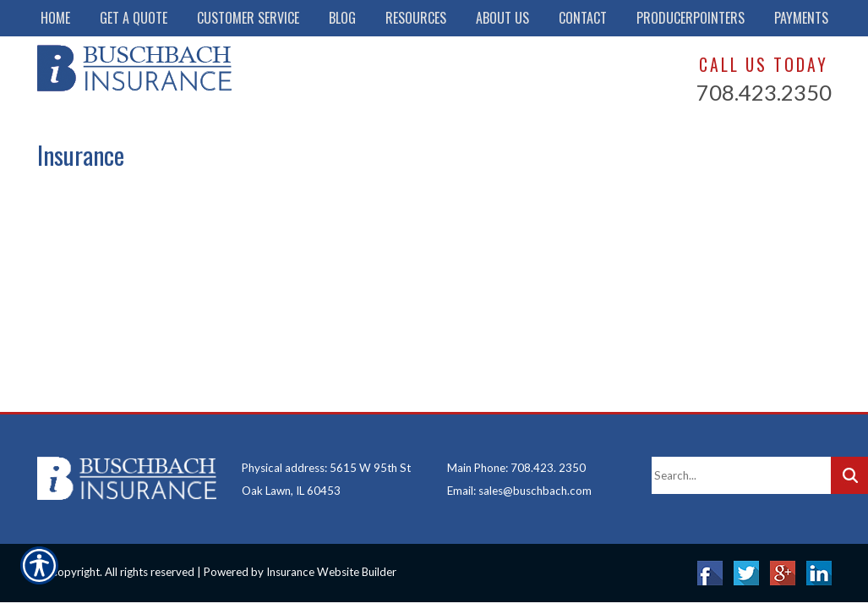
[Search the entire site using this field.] (741, 475)
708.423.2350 (764, 92)
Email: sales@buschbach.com (519, 491)
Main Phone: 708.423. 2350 (516, 468)
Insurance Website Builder (331, 572)
